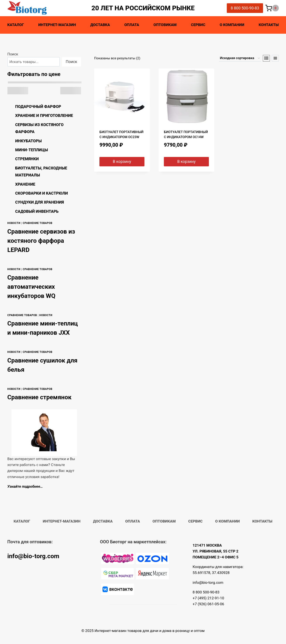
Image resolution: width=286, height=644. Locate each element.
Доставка (100, 25)
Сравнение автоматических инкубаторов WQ (31, 287)
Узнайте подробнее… (25, 486)
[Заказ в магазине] (240, 58)
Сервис (198, 25)
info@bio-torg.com (33, 556)
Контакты (269, 25)
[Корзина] (272, 8)
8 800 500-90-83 (245, 8)
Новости (14, 223)
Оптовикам (165, 25)
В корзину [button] (122, 161)
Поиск (13, 54)
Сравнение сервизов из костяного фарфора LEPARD (41, 241)
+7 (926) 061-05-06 (208, 604)
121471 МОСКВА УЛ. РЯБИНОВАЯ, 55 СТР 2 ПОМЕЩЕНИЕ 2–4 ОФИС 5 (216, 551)
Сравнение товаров (38, 223)
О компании (232, 25)
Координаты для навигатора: (218, 567)
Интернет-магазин (57, 25)
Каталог (16, 25)
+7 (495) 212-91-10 (208, 598)
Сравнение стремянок (40, 397)
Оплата (132, 25)
